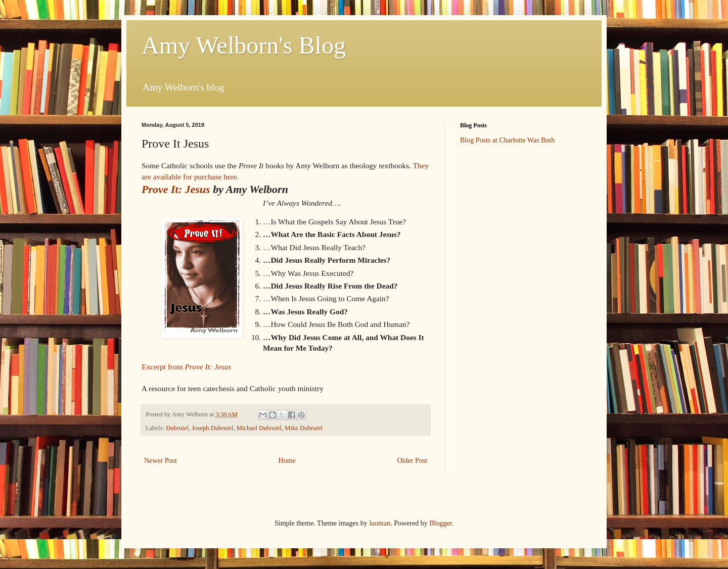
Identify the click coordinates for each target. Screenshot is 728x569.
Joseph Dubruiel (212, 428)
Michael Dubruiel (259, 428)
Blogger (440, 523)
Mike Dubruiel (304, 428)
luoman (380, 523)
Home (287, 461)
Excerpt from (186, 367)
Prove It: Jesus (176, 189)
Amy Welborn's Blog (244, 45)
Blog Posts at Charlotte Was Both (507, 140)
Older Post (413, 461)
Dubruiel (177, 428)
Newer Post (161, 461)
